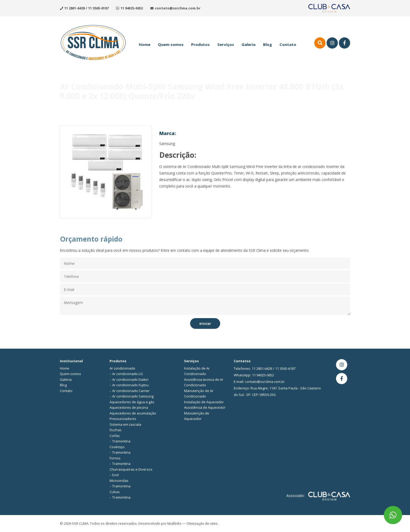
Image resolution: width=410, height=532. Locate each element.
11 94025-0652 (132, 8)
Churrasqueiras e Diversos (131, 469)
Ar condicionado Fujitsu (130, 385)
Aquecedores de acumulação (133, 413)
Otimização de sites (202, 523)
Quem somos (171, 44)
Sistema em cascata (125, 424)
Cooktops (117, 447)
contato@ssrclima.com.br (178, 8)
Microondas (119, 481)
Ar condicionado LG (127, 374)
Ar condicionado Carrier (131, 391)
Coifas (115, 436)
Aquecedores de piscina (129, 407)
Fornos (115, 458)
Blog (267, 44)
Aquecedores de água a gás (132, 402)
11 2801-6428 (75, 8)
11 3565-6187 (98, 8)
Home (145, 44)
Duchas (116, 430)
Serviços (226, 44)
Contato (288, 44)
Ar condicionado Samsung (133, 396)
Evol (115, 475)
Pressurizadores (123, 419)
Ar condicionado (122, 368)
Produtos (200, 44)
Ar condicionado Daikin (130, 379)
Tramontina (121, 441)
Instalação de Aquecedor (204, 402)
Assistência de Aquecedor (205, 407)
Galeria (249, 44)
